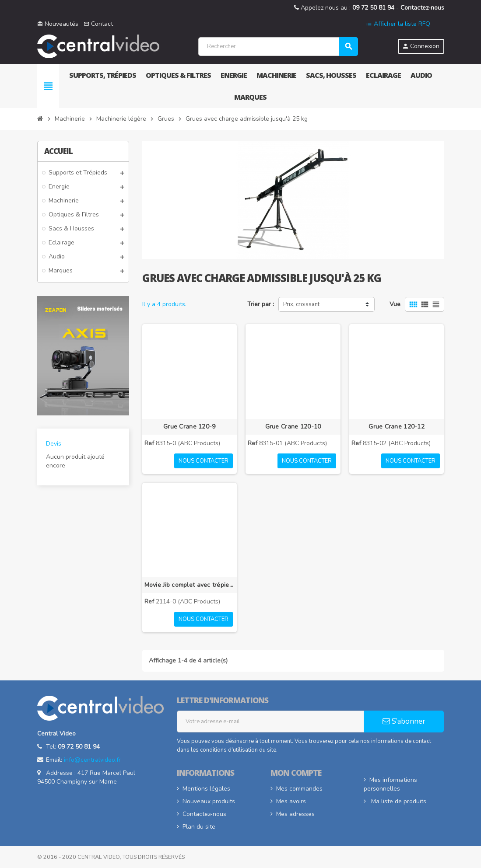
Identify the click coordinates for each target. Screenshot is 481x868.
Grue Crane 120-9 (189, 427)
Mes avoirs (291, 801)
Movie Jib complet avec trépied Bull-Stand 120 (190, 585)
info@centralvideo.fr (92, 760)
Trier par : (261, 304)
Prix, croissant (301, 304)
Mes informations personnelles (390, 784)
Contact (98, 24)
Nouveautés (58, 24)
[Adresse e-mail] (270, 722)
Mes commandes (299, 789)
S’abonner (404, 721)
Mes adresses (295, 814)
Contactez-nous (422, 8)
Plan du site (199, 827)
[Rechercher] (278, 47)
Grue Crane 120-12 (397, 427)
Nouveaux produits (209, 801)
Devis (54, 444)
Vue (395, 304)
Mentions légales (206, 789)
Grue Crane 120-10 (293, 427)
